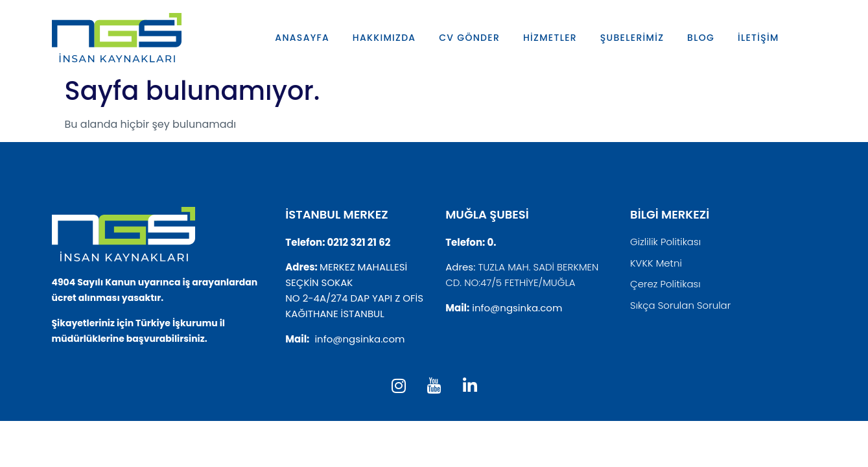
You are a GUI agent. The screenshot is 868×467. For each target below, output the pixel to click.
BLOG (701, 38)
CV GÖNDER (469, 38)
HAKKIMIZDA (384, 38)
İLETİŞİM (759, 38)
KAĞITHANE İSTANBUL (334, 314)
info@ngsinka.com (359, 339)
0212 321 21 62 (359, 242)
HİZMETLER (550, 38)
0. (491, 242)
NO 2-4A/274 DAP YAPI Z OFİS (354, 298)
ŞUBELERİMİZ (632, 38)
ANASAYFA (302, 38)
